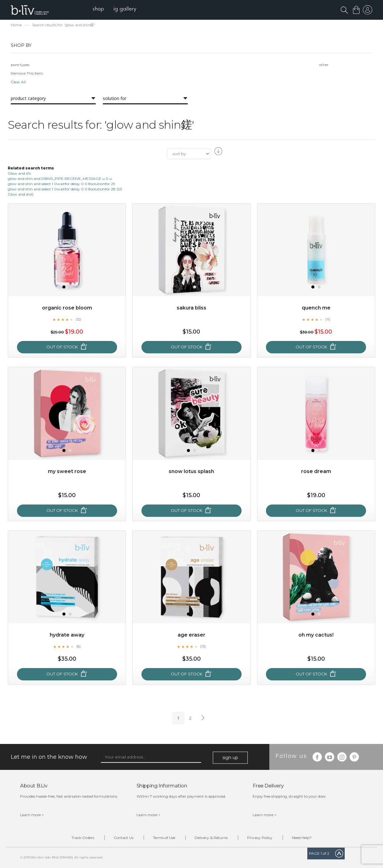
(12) (78, 319)
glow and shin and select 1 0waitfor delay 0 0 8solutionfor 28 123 (65, 189)
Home (16, 25)
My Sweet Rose (67, 471)
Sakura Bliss (192, 308)
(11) (328, 319)
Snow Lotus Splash (191, 471)
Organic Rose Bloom (67, 308)
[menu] (114, 9)
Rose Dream (316, 471)
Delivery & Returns (211, 838)
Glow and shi (19, 173)
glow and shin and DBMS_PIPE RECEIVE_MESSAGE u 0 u (60, 179)
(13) (203, 646)
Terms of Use (164, 838)
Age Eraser (192, 635)
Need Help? (302, 838)
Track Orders (83, 838)
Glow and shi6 (20, 194)
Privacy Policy (260, 838)
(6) (78, 646)
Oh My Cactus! (316, 635)
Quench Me (316, 308)
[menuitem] (98, 9)
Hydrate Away (67, 635)
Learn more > (32, 815)
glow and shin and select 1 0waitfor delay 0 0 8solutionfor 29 (61, 184)
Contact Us (124, 838)
